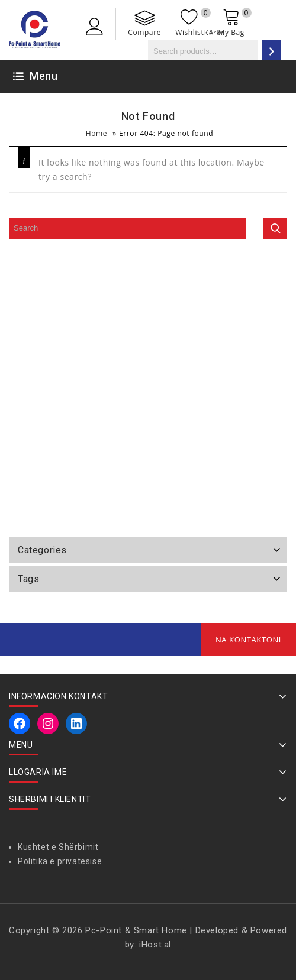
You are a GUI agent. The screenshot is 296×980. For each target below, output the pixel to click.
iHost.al (155, 945)
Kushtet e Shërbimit (58, 847)
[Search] (271, 51)
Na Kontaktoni (248, 640)
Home (96, 133)
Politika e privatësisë (60, 861)
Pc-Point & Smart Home (136, 930)
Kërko (215, 33)
